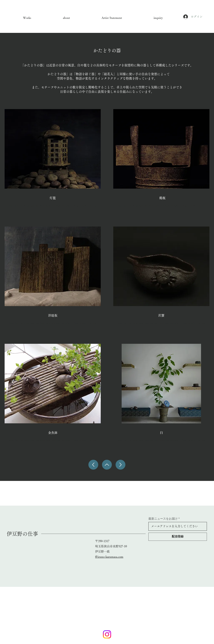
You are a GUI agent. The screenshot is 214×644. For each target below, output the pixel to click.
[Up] (93, 465)
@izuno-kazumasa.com (109, 557)
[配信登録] (178, 537)
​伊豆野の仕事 (22, 534)
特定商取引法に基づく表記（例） (107, 582)
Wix (110, 575)
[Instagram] (107, 634)
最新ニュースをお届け (163, 519)
